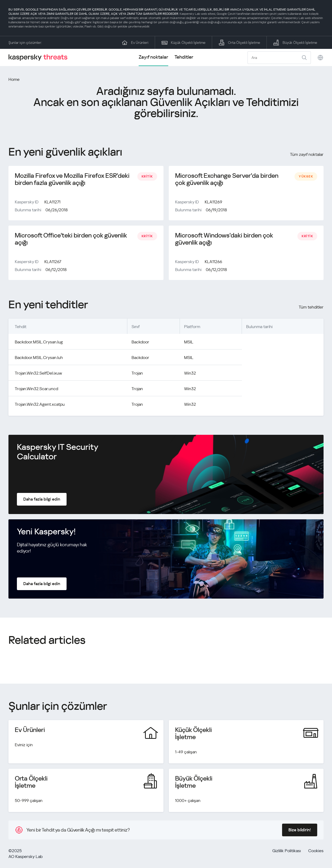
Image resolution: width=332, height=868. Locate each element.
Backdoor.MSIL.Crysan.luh (39, 358)
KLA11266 (213, 262)
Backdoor (140, 342)
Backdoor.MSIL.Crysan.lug (39, 342)
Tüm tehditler (311, 307)
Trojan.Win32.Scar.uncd (36, 389)
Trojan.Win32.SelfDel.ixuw (38, 373)
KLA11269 (213, 202)
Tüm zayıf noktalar (307, 154)
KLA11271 (52, 202)
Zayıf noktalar (153, 57)
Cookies (316, 851)
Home (14, 79)
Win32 (190, 373)
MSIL (189, 342)
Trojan (137, 373)
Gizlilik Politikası (287, 851)
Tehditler (184, 57)
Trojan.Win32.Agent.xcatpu (40, 404)
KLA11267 (53, 262)
